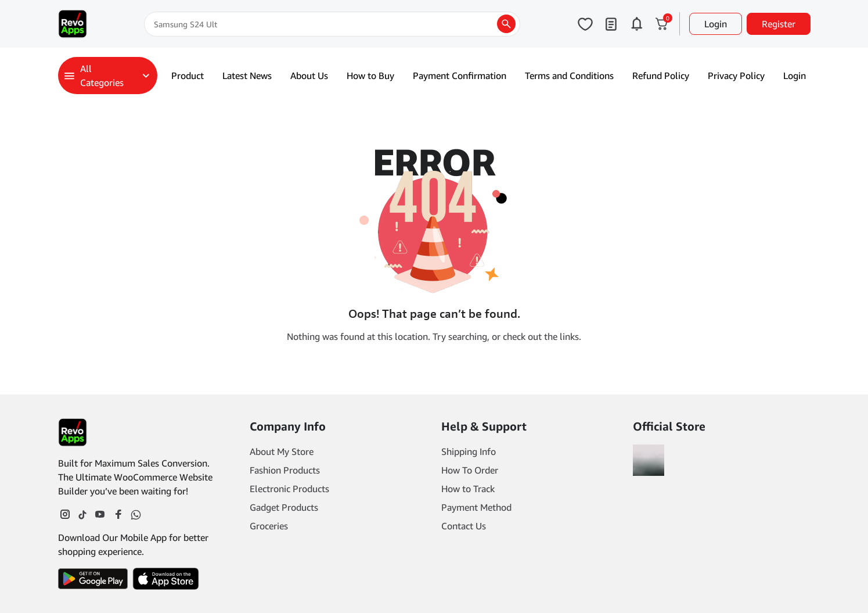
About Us (309, 76)
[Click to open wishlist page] (585, 24)
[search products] (506, 24)
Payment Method (476, 507)
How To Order (470, 470)
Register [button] (779, 24)
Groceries (269, 526)
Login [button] (716, 24)
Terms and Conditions (569, 76)
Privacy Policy (736, 76)
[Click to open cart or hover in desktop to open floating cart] (662, 24)
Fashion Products (285, 470)
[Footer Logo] (73, 432)
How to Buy (370, 76)
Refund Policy (661, 76)
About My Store (282, 451)
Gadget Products (284, 507)
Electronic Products (289, 489)
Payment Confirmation (460, 76)
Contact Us (464, 526)
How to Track (468, 489)
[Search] (332, 24)
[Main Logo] (73, 24)
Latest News (247, 76)
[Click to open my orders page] (611, 24)
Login (795, 76)
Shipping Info (469, 451)
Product (188, 76)
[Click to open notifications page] (636, 24)
